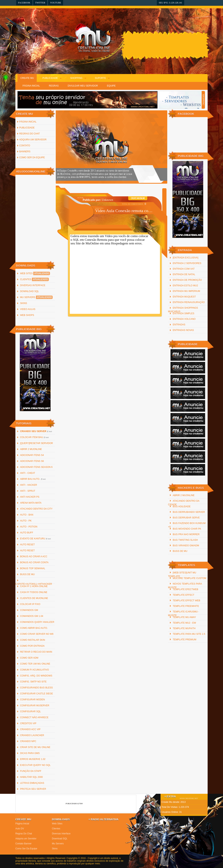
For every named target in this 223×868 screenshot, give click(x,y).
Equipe (111, 86)
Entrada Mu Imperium (186, 291)
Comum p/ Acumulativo (34, 670)
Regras (54, 86)
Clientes (34, 279)
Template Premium (184, 640)
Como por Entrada (32, 646)
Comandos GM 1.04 (32, 616)
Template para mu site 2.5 (189, 634)
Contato (25, 146)
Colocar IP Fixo (30, 604)
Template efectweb (185, 589)
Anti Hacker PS (30, 497)
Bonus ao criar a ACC (34, 556)
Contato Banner (23, 844)
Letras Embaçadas (32, 783)
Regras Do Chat (30, 134)
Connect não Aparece (34, 717)
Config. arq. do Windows (36, 676)
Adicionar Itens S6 (32, 461)
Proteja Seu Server (33, 789)
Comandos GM (29, 610)
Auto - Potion (29, 527)
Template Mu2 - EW (184, 623)
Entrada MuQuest (184, 297)
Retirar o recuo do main (36, 652)
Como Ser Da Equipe (32, 157)
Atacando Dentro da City (36, 509)
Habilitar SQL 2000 (31, 777)
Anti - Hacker (28, 485)
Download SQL (29, 291)
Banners (25, 152)
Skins (23, 303)
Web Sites (35, 273)
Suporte (100, 78)
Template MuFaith (184, 628)
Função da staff (31, 771)
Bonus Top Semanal (33, 568)
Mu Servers (36, 297)
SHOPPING (203, 100)
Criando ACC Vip (30, 729)
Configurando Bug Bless (36, 688)
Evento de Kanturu (35, 539)
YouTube (55, 3)
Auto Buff (27, 533)
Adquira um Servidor (33, 140)
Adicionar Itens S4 (32, 455)
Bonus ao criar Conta (34, 562)
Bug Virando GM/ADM (186, 546)
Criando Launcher (32, 735)
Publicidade (50, 78)
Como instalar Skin (32, 640)
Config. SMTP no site (33, 682)
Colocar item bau (34, 437)
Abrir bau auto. (33, 479)
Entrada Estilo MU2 (185, 286)
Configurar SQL (30, 711)
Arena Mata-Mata (31, 503)
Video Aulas (28, 309)
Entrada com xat (184, 269)
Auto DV (20, 829)
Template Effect (183, 595)
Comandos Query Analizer (37, 622)
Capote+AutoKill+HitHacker (34, 584)
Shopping (76, 78)
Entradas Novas (183, 330)
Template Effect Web (186, 601)
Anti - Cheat (27, 473)
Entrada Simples (183, 313)
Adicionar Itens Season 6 (36, 467)
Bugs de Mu (27, 574)
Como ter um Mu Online (35, 664)
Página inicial (28, 122)
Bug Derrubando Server (189, 512)
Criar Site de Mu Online (35, 747)
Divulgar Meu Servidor (83, 86)
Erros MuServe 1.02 (33, 759)
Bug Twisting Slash (185, 540)
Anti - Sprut (28, 491)
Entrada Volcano (184, 319)
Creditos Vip (28, 723)
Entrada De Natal (184, 274)
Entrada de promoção (187, 280)
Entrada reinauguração (189, 302)
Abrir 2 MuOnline (31, 449)
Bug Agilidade (182, 506)
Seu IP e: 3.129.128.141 (171, 3)
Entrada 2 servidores (187, 263)
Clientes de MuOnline (34, 598)
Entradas (179, 325)
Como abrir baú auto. (34, 628)
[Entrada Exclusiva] (185, 258)
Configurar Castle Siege (36, 694)
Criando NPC (28, 741)
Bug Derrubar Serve (186, 518)
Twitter (40, 3)
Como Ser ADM (29, 658)
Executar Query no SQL (35, 765)
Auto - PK (26, 521)
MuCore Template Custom (189, 578)
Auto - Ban (27, 515)
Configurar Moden (32, 700)
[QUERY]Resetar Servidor (36, 443)
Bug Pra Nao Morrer (186, 534)
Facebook (24, 3)
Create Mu (27, 78)
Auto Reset (27, 545)
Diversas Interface (33, 285)
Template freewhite (186, 606)
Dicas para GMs (30, 753)
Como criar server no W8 (37, 634)
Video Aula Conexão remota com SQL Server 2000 (124, 211)
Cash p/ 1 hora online (34, 586)
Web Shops (27, 315)
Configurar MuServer (35, 706)
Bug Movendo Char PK (187, 529)
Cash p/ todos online (34, 592)
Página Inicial (31, 86)
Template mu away (184, 617)
